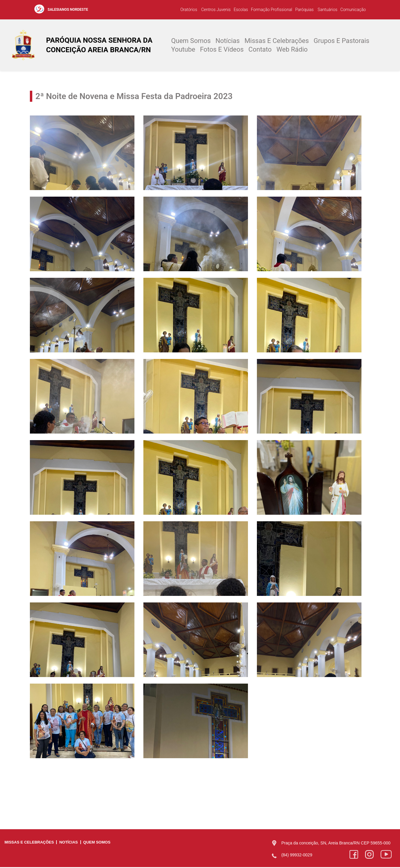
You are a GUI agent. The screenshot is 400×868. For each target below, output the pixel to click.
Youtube (183, 50)
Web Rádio (292, 50)
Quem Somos (191, 41)
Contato (260, 50)
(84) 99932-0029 (297, 855)
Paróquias (304, 10)
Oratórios (189, 10)
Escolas (241, 10)
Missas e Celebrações (276, 41)
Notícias (227, 41)
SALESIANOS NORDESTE (68, 10)
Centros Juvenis (215, 10)
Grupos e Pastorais (342, 41)
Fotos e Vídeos (222, 50)
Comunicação (353, 10)
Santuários (327, 10)
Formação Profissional (272, 10)
